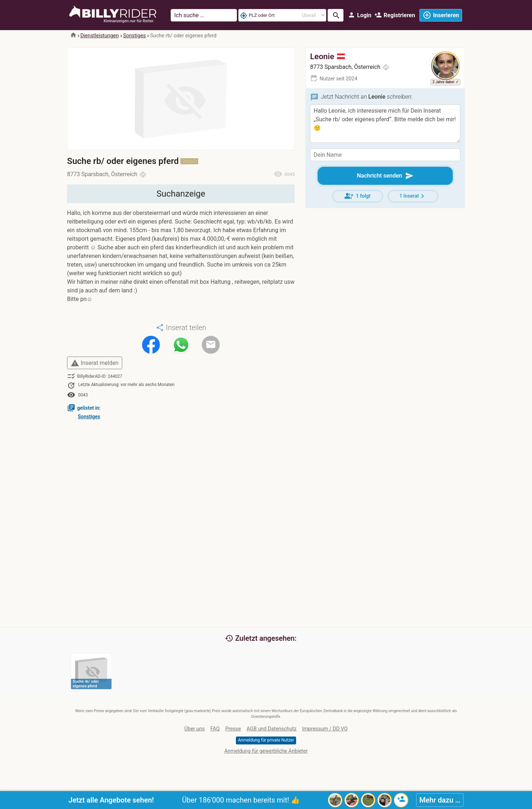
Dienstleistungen (99, 36)
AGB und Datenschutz (272, 729)
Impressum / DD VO (325, 729)
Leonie (327, 56)
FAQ (215, 729)
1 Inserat (413, 196)
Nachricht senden (385, 176)
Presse (233, 729)
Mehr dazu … (440, 800)
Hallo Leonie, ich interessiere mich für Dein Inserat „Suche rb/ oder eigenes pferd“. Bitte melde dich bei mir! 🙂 (385, 124)
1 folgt (358, 196)
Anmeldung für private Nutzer (266, 740)
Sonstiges (134, 36)
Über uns (194, 729)
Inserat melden (95, 363)
